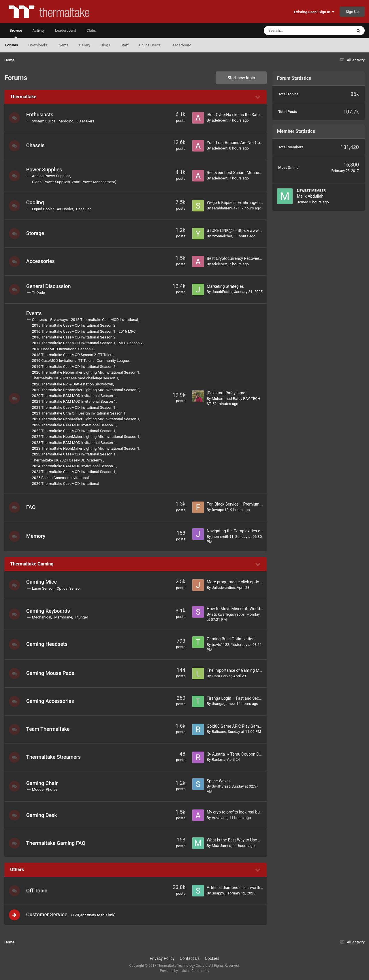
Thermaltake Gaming (32, 564)
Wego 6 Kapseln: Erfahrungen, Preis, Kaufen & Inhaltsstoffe (259, 203)
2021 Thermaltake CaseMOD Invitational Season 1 (74, 407)
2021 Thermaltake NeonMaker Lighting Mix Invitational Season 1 (86, 419)
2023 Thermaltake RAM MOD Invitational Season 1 (75, 443)
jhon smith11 (222, 537)
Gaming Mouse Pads (51, 673)
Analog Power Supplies (52, 176)
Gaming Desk (42, 815)
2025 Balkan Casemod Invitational (61, 478)
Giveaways (60, 320)
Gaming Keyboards (49, 611)
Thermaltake (23, 97)
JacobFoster (222, 292)
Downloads (38, 45)
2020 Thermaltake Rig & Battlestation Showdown (73, 384)
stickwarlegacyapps (228, 614)
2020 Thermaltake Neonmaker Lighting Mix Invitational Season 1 (86, 372)
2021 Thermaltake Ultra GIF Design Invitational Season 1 (79, 413)
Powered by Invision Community (185, 972)
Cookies (212, 959)
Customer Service (47, 915)
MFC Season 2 (131, 343)
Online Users (149, 45)
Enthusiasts (40, 115)
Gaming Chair (43, 783)
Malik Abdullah (310, 196)
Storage (36, 233)
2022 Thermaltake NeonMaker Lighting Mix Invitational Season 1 (86, 437)
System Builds (44, 121)
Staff (125, 45)
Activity (38, 30)
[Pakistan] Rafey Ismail (227, 393)
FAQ (32, 507)
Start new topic (241, 78)
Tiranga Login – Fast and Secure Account (244, 698)
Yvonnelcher (222, 236)
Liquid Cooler (43, 209)
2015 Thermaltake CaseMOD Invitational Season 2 (74, 325)
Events (63, 45)
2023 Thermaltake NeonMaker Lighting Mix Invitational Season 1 (86, 448)
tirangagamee (223, 704)
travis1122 (220, 645)
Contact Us (190, 959)
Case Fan (84, 209)
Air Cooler (65, 209)
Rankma (218, 759)
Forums (12, 45)
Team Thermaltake (49, 729)
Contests (40, 320)
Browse (16, 33)
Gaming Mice (42, 582)
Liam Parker (221, 676)
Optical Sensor (69, 588)
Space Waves (219, 781)
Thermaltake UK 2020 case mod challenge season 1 (76, 378)
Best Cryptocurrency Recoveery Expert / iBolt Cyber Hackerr (260, 258)
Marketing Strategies (225, 286)
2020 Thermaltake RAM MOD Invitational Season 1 (75, 396)
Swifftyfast (221, 786)
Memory (36, 536)
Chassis (36, 145)
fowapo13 (220, 510)
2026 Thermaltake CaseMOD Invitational (66, 484)
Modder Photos (45, 789)
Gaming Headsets (47, 644)
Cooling (36, 202)
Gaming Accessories (51, 701)
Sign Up (352, 12)
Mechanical (42, 617)
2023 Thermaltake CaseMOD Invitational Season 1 (74, 454)
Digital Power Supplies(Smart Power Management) (75, 182)
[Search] (293, 31)
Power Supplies (45, 170)
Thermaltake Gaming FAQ (56, 843)
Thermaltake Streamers (54, 757)
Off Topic (37, 891)
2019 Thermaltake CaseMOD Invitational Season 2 (74, 367)
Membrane (64, 617)
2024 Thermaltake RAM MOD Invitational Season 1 (75, 466)
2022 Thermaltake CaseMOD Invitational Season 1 (74, 431)
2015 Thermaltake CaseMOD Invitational (105, 320)
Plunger (82, 617)
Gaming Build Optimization (231, 639)
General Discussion (49, 286)
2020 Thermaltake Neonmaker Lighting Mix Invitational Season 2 (86, 390)
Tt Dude (39, 293)
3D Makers (86, 121)
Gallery (84, 45)
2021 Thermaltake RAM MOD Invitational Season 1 (75, 401)
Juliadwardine (223, 588)
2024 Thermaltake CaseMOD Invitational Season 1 (74, 472)
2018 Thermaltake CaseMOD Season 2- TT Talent (73, 355)
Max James (221, 846)
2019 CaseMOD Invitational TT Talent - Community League (81, 361)
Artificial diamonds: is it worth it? (236, 888)
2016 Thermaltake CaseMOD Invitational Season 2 (74, 337)
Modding (67, 121)
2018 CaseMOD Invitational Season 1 (63, 349)
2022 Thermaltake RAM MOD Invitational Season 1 (75, 425)
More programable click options (235, 582)
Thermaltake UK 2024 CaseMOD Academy (68, 460)
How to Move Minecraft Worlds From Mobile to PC (252, 609)
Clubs (91, 30)
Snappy (218, 893)
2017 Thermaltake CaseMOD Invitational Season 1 (74, 343)
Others (17, 870)
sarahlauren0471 (226, 208)
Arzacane (219, 818)
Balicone (219, 732)
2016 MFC (128, 331)
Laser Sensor (43, 588)
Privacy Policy (162, 959)
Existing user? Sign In (314, 12)
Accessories (41, 261)
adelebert (220, 120)
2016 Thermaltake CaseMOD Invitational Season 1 (74, 331)
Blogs (105, 45)
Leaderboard (181, 45)
